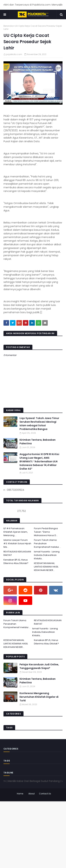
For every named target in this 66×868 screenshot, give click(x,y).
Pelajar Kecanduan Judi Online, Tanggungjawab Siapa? (39, 666)
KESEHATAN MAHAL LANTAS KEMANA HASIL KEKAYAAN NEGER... (46, 567)
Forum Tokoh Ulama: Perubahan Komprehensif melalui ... (47, 543)
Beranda (8, 26)
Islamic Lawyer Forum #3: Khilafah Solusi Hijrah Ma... (17, 543)
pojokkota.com (14, 54)
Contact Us (45, 794)
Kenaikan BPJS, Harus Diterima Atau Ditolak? (16, 561)
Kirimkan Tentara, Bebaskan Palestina (38, 442)
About (32, 794)
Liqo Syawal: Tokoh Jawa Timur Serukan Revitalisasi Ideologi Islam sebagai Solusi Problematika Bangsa (39, 424)
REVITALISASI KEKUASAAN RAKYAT (17, 553)
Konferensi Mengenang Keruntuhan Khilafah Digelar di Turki (39, 697)
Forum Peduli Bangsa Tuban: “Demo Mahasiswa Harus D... (46, 532)
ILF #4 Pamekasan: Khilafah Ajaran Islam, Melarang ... (16, 532)
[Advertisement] (33, 834)
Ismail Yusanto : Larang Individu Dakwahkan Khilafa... (47, 555)
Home (20, 794)
